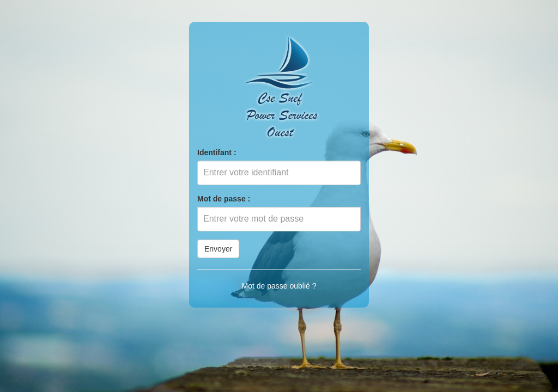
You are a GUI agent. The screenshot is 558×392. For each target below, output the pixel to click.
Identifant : (217, 152)
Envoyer (218, 249)
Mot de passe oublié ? (279, 286)
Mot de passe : (224, 199)
